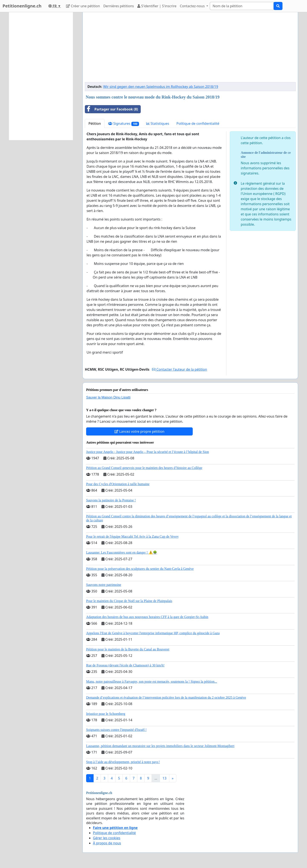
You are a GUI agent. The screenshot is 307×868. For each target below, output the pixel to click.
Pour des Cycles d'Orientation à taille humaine (118, 484)
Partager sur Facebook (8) (112, 109)
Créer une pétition (83, 6)
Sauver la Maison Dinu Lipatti (108, 397)
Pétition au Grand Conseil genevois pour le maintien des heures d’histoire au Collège (144, 468)
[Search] (242, 6)
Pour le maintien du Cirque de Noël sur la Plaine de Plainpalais (129, 601)
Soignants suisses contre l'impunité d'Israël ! (116, 730)
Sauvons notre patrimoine (104, 585)
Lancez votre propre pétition (139, 431)
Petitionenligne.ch (22, 6)
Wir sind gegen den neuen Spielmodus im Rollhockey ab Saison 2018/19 (161, 87)
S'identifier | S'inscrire (157, 6)
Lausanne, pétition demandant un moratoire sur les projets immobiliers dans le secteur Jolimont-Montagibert (160, 746)
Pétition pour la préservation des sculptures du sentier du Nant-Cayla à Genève (140, 569)
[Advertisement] (190, 49)
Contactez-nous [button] (193, 6)
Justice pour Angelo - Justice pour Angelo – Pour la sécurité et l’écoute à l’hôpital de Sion (148, 452)
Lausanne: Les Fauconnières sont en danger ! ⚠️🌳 (122, 552)
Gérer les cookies (107, 838)
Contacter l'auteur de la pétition (180, 369)
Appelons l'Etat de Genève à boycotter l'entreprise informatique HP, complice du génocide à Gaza (153, 633)
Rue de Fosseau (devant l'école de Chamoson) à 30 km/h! (125, 665)
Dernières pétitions (119, 6)
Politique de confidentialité (198, 123)
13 (164, 778)
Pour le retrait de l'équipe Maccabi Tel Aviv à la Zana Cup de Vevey (132, 536)
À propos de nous (107, 843)
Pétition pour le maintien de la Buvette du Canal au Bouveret (128, 649)
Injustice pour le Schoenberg (106, 714)
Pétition (95, 123)
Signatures (124, 124)
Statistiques (158, 123)
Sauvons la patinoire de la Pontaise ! (111, 500)
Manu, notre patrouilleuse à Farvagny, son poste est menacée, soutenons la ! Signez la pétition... (152, 681)
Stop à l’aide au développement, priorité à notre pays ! (123, 762)
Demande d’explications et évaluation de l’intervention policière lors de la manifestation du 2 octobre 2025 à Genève (166, 697)
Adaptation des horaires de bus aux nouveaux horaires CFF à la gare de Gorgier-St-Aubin (147, 617)
